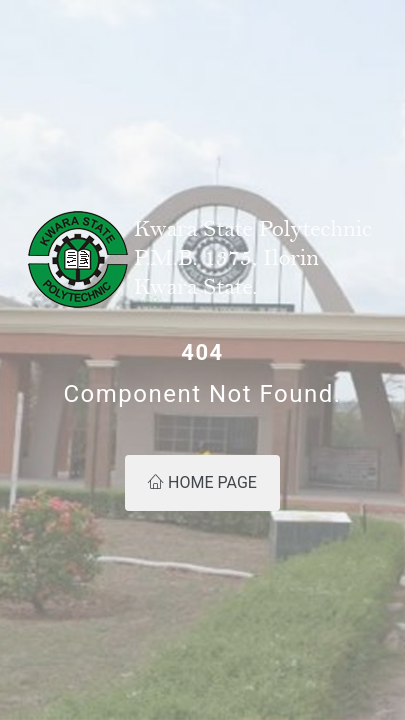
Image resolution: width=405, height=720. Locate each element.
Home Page (202, 482)
